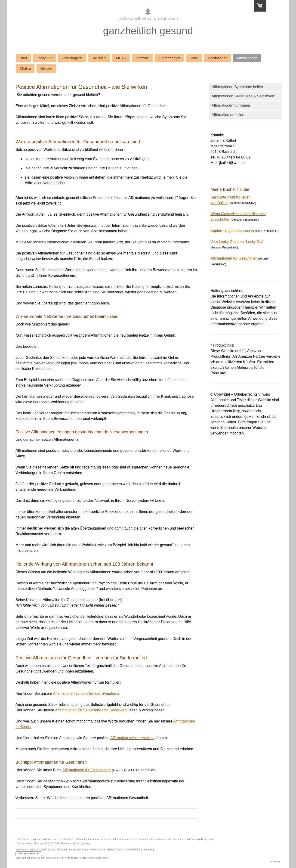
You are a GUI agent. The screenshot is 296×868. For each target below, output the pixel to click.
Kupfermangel (169, 58)
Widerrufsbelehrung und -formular (49, 850)
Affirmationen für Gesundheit (234, 258)
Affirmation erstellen (228, 115)
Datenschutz (115, 850)
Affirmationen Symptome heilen (237, 87)
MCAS (121, 58)
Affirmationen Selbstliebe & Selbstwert (243, 96)
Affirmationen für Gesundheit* (87, 770)
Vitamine (142, 58)
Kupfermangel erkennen (230, 231)
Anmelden (275, 862)
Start (23, 58)
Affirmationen (247, 58)
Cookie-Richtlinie (133, 850)
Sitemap (148, 850)
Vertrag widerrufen (29, 854)
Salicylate (99, 58)
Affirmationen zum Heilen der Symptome (86, 693)
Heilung (46, 68)
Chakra (25, 68)
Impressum (22, 850)
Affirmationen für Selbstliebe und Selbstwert (91, 710)
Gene (194, 58)
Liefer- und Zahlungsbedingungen (197, 839)
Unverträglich (72, 58)
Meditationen (217, 58)
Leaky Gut (44, 58)
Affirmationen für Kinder (231, 105)
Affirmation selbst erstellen (132, 738)
